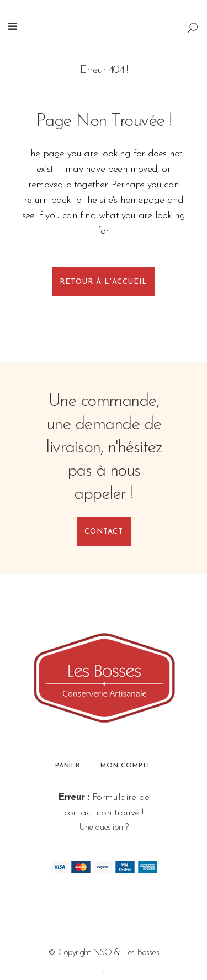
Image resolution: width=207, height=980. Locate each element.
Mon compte (126, 766)
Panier (68, 766)
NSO (102, 953)
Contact (104, 532)
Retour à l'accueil (104, 282)
